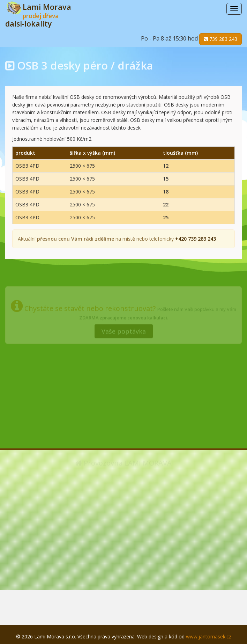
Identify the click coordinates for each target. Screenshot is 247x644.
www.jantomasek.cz (209, 636)
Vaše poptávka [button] (124, 330)
